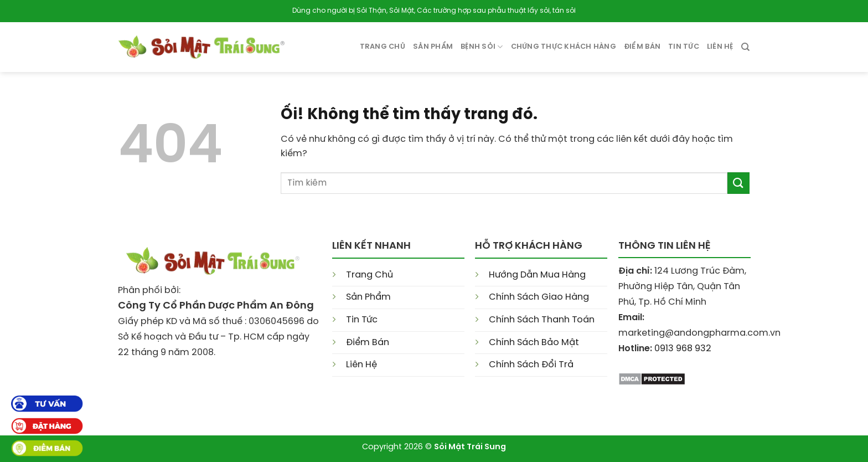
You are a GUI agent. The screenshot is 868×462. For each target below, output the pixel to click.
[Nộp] (738, 183)
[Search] (745, 47)
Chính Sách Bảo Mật (534, 343)
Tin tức (684, 47)
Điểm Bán (642, 47)
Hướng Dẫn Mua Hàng (537, 275)
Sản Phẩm (368, 297)
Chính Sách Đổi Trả (531, 365)
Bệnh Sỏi (482, 47)
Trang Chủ (383, 47)
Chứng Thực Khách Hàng (564, 47)
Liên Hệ (720, 47)
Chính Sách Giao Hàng (539, 297)
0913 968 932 (683, 349)
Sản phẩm (433, 47)
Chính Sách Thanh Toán (542, 320)
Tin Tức (362, 320)
